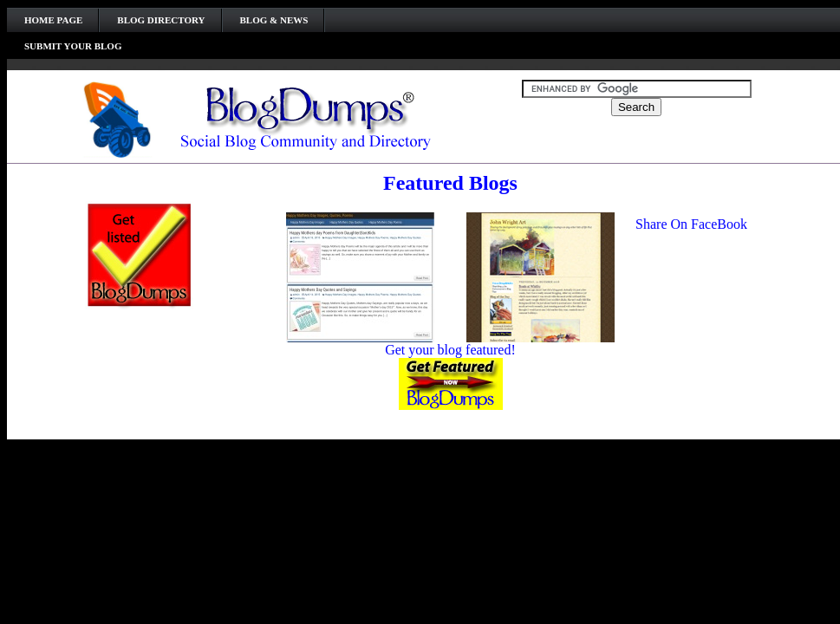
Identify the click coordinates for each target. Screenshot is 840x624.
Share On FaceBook (691, 224)
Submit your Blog (73, 46)
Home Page (53, 20)
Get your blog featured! (450, 350)
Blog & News (274, 20)
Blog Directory (161, 20)
